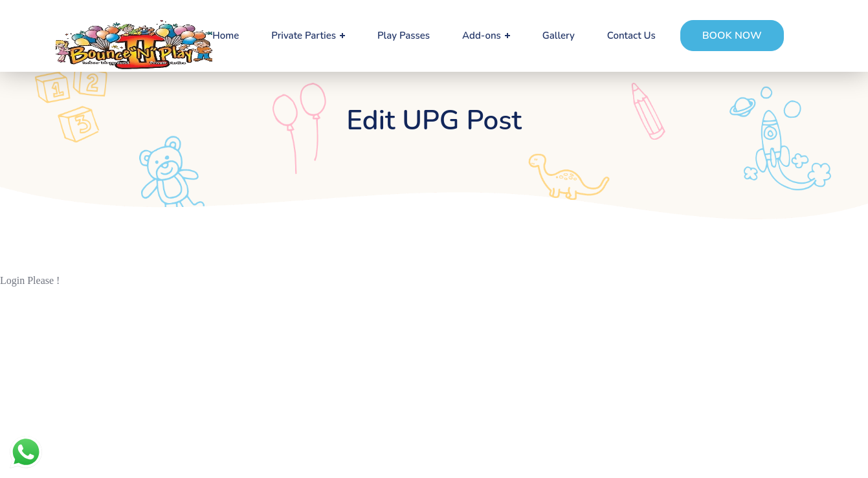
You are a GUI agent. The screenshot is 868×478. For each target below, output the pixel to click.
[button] (732, 36)
